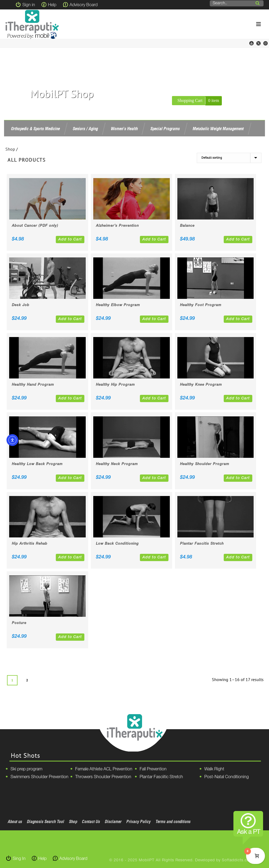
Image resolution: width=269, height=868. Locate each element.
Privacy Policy (139, 821)
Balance (187, 226)
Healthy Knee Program (201, 385)
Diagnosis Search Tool (46, 821)
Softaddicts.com (237, 860)
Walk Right (214, 769)
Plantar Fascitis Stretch (202, 544)
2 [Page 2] (27, 680)
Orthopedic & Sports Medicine (35, 129)
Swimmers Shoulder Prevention (39, 777)
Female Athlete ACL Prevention (104, 769)
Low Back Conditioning (117, 544)
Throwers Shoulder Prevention (103, 777)
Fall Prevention (153, 769)
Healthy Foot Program (201, 305)
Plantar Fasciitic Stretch (161, 777)
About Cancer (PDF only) (35, 226)
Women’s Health (124, 129)
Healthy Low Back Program (37, 464)
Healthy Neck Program (117, 464)
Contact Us (91, 821)
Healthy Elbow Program (118, 305)
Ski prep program (26, 769)
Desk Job (21, 305)
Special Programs (165, 129)
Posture (19, 623)
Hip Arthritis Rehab (30, 544)
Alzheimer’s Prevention (117, 226)
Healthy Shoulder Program (205, 464)
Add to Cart (70, 240)
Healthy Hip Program (115, 385)
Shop (10, 149)
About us (15, 821)
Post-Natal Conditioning (227, 777)
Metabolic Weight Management (218, 129)
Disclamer (113, 821)
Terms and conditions (173, 821)
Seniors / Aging (85, 129)
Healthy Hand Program (33, 385)
